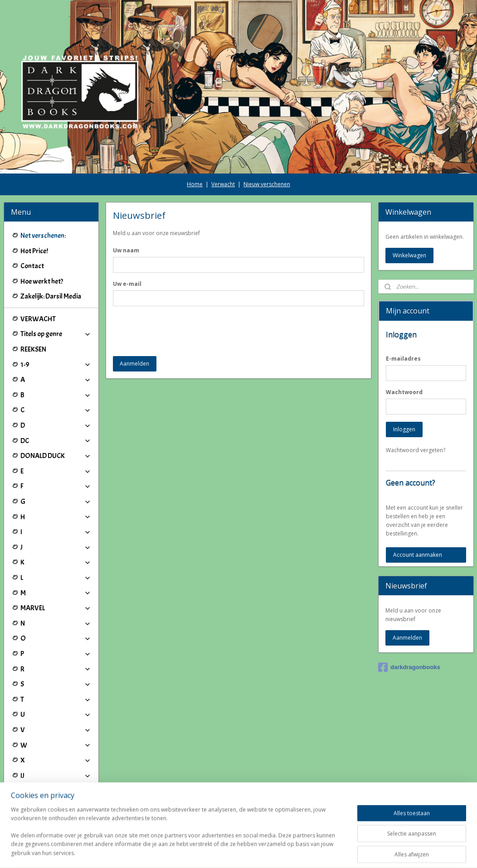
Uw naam (126, 250)
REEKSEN (33, 349)
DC (56, 441)
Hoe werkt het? (42, 281)
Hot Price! (34, 251)
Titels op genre (56, 334)
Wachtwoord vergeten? (416, 450)
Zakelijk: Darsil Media (51, 296)
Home (195, 184)
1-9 (56, 365)
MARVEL (56, 608)
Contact (32, 266)
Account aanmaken (418, 555)
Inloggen (404, 429)
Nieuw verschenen (267, 184)
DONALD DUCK (56, 456)
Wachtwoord (404, 392)
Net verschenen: (43, 236)
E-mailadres (403, 359)
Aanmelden (135, 364)
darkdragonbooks (409, 667)
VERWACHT (38, 319)
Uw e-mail (127, 284)
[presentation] (182, 331)
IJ (56, 776)
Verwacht (223, 184)
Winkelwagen (409, 255)
